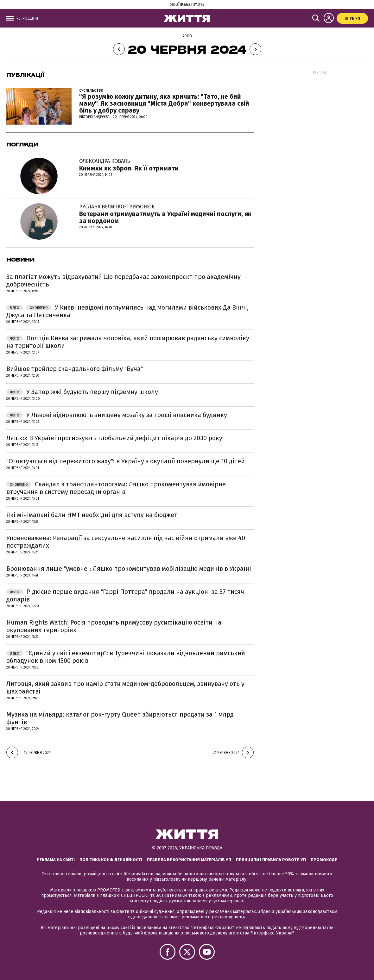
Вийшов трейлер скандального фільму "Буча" (75, 369)
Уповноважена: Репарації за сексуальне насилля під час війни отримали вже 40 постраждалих (126, 542)
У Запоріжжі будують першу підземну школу (82, 392)
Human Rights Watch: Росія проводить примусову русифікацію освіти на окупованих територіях (114, 626)
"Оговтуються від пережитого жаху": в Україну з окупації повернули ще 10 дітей (126, 461)
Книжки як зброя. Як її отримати (129, 165)
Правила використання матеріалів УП (189, 860)
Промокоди (324, 860)
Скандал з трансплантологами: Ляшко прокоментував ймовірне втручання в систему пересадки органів (116, 488)
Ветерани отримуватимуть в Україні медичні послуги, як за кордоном (166, 214)
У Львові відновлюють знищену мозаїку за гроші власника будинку (117, 415)
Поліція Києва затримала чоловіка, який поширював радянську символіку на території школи (128, 342)
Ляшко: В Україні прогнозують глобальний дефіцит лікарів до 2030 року (114, 438)
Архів (187, 36)
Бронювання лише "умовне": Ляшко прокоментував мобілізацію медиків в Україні (129, 569)
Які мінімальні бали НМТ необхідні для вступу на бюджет (92, 515)
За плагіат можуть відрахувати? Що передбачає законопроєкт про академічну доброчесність (124, 280)
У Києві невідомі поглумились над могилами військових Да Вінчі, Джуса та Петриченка (127, 311)
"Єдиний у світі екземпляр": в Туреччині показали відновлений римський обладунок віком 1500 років (126, 657)
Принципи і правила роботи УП (271, 860)
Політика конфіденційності (111, 860)
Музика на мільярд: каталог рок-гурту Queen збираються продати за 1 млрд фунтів (120, 718)
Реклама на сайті (56, 860)
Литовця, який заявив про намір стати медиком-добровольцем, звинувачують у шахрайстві (125, 687)
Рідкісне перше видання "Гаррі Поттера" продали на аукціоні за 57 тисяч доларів (125, 595)
